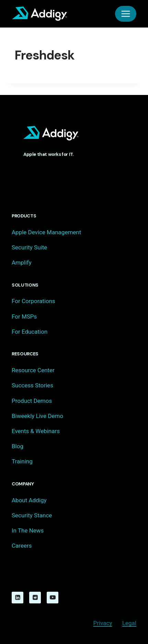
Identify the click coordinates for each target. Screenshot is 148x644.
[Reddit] (35, 598)
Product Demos (32, 401)
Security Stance (32, 515)
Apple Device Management (46, 232)
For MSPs (24, 316)
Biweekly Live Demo (37, 416)
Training (22, 461)
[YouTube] (53, 598)
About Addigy (29, 500)
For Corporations (33, 301)
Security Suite (29, 247)
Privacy (103, 623)
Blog (18, 446)
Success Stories (32, 385)
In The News (28, 530)
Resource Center (33, 370)
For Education (30, 332)
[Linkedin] (18, 598)
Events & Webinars (36, 431)
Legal (129, 623)
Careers (22, 546)
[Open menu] (126, 14)
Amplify (22, 262)
